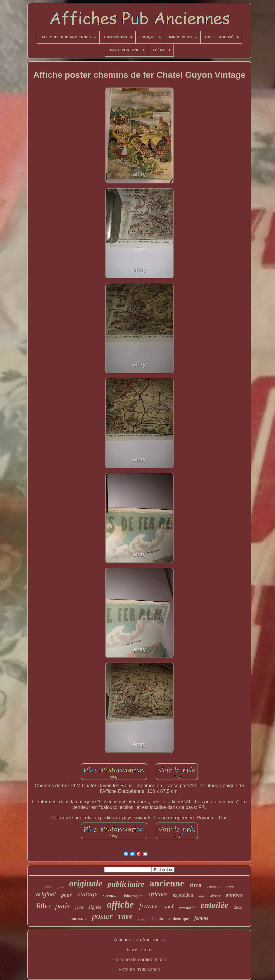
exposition (183, 895)
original (46, 894)
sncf (169, 906)
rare (125, 916)
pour (66, 895)
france (149, 906)
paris (63, 906)
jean (79, 907)
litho (43, 906)
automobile (187, 908)
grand (142, 919)
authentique (179, 919)
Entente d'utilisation (139, 970)
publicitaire (126, 884)
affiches (158, 894)
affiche (120, 905)
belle (201, 896)
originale (86, 883)
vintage (87, 894)
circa (196, 885)
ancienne (167, 883)
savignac (111, 895)
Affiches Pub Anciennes (140, 940)
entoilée (214, 905)
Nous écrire (139, 950)
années (234, 895)
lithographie (133, 896)
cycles (230, 886)
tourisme (78, 918)
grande (60, 887)
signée (95, 907)
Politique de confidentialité (139, 960)
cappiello (214, 886)
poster (102, 916)
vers (48, 886)
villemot (215, 896)
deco (238, 907)
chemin (157, 919)
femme (202, 918)
